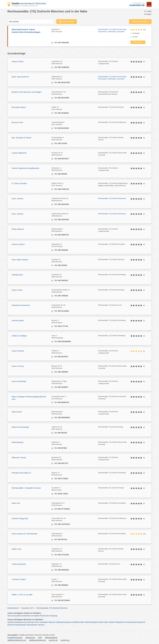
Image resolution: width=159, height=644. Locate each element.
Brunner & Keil (17, 122)
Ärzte (10, 616)
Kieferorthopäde (91, 622)
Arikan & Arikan (18, 62)
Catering (30, 622)
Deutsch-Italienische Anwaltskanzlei (25, 168)
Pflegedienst (120, 622)
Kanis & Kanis (17, 290)
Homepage (136, 33)
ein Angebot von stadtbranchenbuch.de (25, 6)
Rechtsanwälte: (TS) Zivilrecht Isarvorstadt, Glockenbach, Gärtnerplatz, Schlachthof (112, 31)
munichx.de (53, 640)
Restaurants (45, 616)
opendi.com (65, 640)
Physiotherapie (20, 625)
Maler (106, 622)
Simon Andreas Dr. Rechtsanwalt (24, 534)
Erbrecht (11, 625)
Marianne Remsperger (20, 427)
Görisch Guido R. (18, 244)
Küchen (101, 622)
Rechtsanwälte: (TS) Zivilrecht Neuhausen (112, 198)
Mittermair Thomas (19, 458)
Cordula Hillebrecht (19, 153)
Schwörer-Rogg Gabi (20, 518)
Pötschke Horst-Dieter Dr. (22, 473)
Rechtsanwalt (130, 622)
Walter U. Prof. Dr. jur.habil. (22, 595)
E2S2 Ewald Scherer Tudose (30, 31)
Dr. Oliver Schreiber (19, 183)
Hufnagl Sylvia (17, 275)
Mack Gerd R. (17, 412)
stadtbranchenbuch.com (17, 640)
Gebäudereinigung (63, 622)
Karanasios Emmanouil (21, 305)
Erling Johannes (18, 229)
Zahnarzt (41, 625)
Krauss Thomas (18, 366)
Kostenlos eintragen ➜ (140, 21)
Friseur (36, 622)
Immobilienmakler (78, 622)
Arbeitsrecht (141, 622)
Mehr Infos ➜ (138, 42)
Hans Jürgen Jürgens (20, 260)
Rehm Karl (16, 503)
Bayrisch (52, 622)
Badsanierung (21, 622)
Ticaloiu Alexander (19, 564)
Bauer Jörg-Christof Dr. (21, 77)
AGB (40, 638)
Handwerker (26, 616)
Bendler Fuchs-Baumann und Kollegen (27, 92)
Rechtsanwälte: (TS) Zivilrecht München (52, 608)
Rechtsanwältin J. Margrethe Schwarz (26, 488)
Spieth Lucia (16, 549)
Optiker (112, 622)
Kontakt (135, 37)
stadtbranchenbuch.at (37, 640)
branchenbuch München (29, 3)
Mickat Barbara (18, 442)
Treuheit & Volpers (19, 579)
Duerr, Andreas (17, 199)
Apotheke (11, 622)
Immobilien (35, 616)
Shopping (54, 616)
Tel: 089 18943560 (61, 43)
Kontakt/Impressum (15, 638)
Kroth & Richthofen (19, 381)
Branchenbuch (13, 608)
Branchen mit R (28, 608)
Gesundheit (17, 616)
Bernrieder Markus (19, 107)
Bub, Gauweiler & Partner (22, 138)
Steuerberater (32, 625)
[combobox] (9, 22)
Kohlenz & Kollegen (19, 336)
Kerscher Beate (18, 321)
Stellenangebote (51, 638)
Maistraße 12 (75, 31)
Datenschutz (30, 638)
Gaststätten (44, 622)
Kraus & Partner (18, 351)
